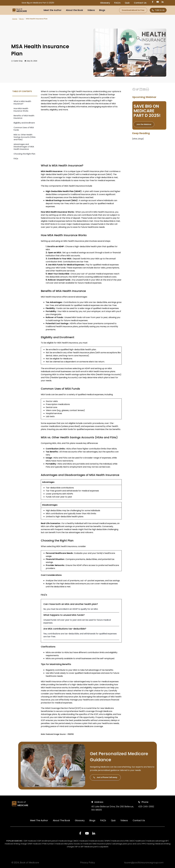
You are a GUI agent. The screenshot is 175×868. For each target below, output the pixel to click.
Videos (91, 10)
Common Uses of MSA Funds (24, 129)
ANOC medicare (81, 841)
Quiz (127, 3)
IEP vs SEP (79, 847)
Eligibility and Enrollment (24, 123)
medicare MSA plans (64, 844)
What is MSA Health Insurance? (22, 102)
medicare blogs (65, 841)
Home (15, 19)
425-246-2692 (146, 806)
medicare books (96, 841)
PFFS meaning (148, 844)
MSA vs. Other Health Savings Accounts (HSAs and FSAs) (25, 137)
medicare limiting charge (16, 844)
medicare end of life (120, 841)
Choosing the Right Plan (24, 154)
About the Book (74, 10)
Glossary (105, 3)
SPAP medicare (35, 844)
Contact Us (140, 3)
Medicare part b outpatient (96, 847)
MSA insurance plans (102, 844)
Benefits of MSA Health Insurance (24, 117)
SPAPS (107, 841)
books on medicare (83, 844)
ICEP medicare (30, 841)
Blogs (102, 10)
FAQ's (103, 820)
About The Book (61, 820)
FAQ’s (117, 3)
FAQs (16, 158)
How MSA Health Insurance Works (21, 110)
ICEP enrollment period (47, 841)
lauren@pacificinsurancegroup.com (144, 862)
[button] (134, 89)
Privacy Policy (88, 862)
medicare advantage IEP (157, 841)
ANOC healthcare (137, 841)
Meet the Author (53, 10)
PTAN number (48, 844)
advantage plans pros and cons (127, 844)
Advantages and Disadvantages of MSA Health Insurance (24, 147)
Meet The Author (39, 820)
